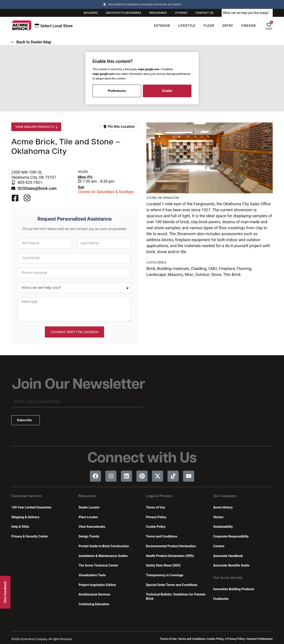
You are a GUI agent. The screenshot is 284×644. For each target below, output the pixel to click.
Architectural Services (94, 595)
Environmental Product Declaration (171, 546)
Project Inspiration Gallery (97, 585)
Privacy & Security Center (30, 536)
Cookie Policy (156, 527)
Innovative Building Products (234, 589)
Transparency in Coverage (165, 575)
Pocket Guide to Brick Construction (104, 546)
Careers (219, 546)
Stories (218, 517)
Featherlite (221, 599)
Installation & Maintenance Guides (103, 556)
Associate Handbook (228, 556)
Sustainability (223, 527)
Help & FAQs (20, 527)
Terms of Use (156, 507)
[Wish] (269, 25)
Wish (269, 29)
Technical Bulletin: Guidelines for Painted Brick (176, 597)
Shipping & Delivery (25, 517)
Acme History (223, 507)
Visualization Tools (92, 575)
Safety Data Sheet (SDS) (163, 565)
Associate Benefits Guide (231, 565)
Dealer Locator (89, 507)
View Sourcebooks (92, 527)
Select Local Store (54, 26)
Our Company (225, 496)
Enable (167, 91)
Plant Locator (88, 517)
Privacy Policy (156, 517)
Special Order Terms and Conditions (172, 585)
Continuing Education (94, 604)
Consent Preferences (259, 639)
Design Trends (89, 536)
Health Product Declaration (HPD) (170, 556)
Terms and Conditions (162, 536)
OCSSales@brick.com (37, 188)
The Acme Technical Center (98, 565)
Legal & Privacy (159, 496)
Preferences (117, 91)
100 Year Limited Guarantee (31, 507)
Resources (87, 496)
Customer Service (26, 496)
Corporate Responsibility (231, 536)
